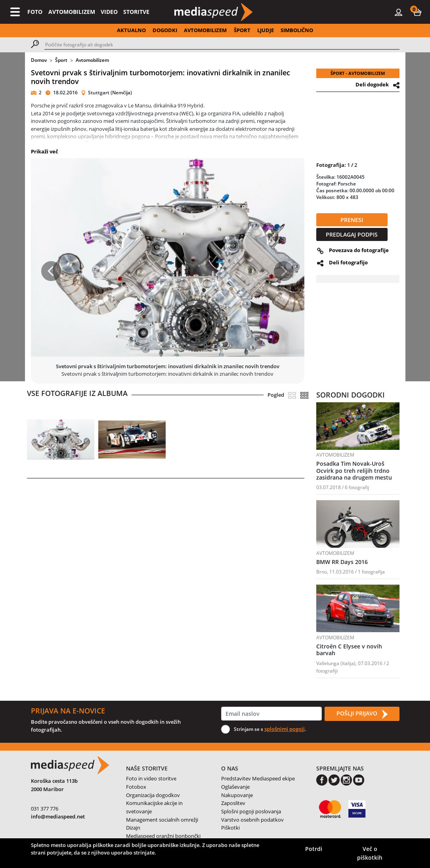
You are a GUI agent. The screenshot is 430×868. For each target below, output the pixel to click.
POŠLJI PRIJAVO (362, 714)
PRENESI (352, 220)
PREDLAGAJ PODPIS (352, 234)
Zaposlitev (233, 803)
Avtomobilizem (92, 60)
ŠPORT (242, 30)
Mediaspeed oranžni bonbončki (163, 836)
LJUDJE (266, 30)
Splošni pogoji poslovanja (251, 811)
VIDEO (109, 12)
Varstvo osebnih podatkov (252, 820)
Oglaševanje (235, 787)
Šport (61, 60)
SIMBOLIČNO (297, 30)
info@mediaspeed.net (58, 816)
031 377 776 (45, 809)
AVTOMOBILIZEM (72, 12)
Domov (39, 60)
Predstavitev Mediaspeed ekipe (258, 778)
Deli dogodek (372, 84)
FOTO (35, 12)
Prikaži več (45, 151)
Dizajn (133, 828)
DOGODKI (165, 30)
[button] (417, 12)
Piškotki (230, 828)
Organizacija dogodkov (153, 795)
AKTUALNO (131, 30)
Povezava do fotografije (359, 250)
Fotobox (136, 787)
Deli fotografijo (348, 262)
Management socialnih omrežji (162, 820)
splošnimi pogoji (285, 729)
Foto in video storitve (151, 778)
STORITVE (136, 12)
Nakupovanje (237, 795)
